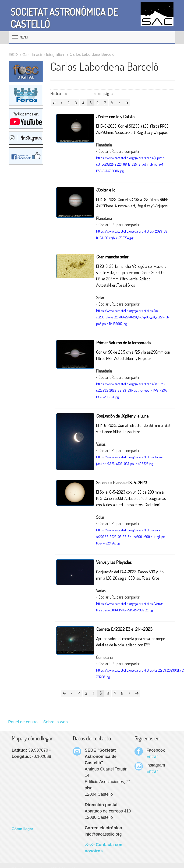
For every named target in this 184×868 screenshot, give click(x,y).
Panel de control (23, 722)
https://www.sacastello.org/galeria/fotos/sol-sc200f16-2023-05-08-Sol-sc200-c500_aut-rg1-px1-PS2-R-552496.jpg (131, 537)
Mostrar (56, 94)
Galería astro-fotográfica (43, 55)
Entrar (152, 756)
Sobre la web (55, 722)
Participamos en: (26, 119)
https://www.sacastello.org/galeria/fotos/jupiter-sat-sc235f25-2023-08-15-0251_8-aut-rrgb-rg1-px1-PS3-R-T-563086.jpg (131, 164)
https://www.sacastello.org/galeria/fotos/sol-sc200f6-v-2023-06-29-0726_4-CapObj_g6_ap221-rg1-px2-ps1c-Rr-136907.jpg (133, 317)
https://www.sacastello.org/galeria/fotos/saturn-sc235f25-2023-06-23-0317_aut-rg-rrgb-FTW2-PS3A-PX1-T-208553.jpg (132, 390)
